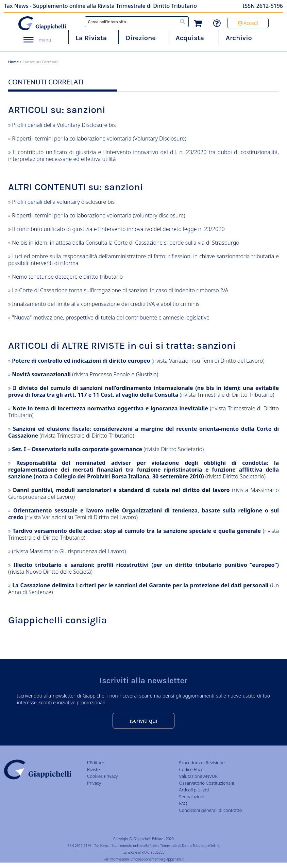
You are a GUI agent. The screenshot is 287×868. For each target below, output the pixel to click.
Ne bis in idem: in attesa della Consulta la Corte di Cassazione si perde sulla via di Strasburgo (125, 243)
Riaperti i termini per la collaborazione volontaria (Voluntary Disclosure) (99, 138)
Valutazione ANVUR (199, 776)
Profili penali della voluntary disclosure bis (63, 202)
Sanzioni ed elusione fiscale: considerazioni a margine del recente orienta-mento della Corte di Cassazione (143, 432)
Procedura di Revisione (202, 763)
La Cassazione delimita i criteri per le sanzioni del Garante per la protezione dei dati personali (140, 585)
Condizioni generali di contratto (211, 810)
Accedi (248, 23)
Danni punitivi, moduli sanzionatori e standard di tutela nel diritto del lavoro (121, 490)
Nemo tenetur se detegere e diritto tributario (67, 277)
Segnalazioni (192, 797)
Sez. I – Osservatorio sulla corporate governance (77, 449)
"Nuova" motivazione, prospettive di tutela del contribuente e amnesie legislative (111, 317)
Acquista (190, 38)
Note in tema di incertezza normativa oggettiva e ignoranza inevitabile (110, 408)
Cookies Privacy (103, 776)
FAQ (183, 803)
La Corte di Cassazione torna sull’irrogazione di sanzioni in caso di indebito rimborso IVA (120, 290)
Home (13, 62)
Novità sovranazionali (41, 374)
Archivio (239, 38)
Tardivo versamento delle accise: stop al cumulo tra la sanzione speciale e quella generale (137, 531)
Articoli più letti (194, 790)
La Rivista (91, 38)
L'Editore (96, 763)
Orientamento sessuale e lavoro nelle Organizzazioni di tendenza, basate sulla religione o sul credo (143, 514)
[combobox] (137, 22)
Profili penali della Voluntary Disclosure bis (64, 125)
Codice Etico (191, 769)
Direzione (140, 38)
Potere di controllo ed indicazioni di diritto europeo (81, 361)
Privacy (94, 783)
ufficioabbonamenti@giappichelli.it (157, 859)
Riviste (94, 769)
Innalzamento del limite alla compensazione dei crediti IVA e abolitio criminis (106, 304)
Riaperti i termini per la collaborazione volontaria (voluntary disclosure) (98, 215)
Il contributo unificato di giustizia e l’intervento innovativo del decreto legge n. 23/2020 (118, 229)
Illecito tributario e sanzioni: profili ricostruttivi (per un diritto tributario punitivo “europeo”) (146, 565)
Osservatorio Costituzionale (207, 783)
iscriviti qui (143, 721)
